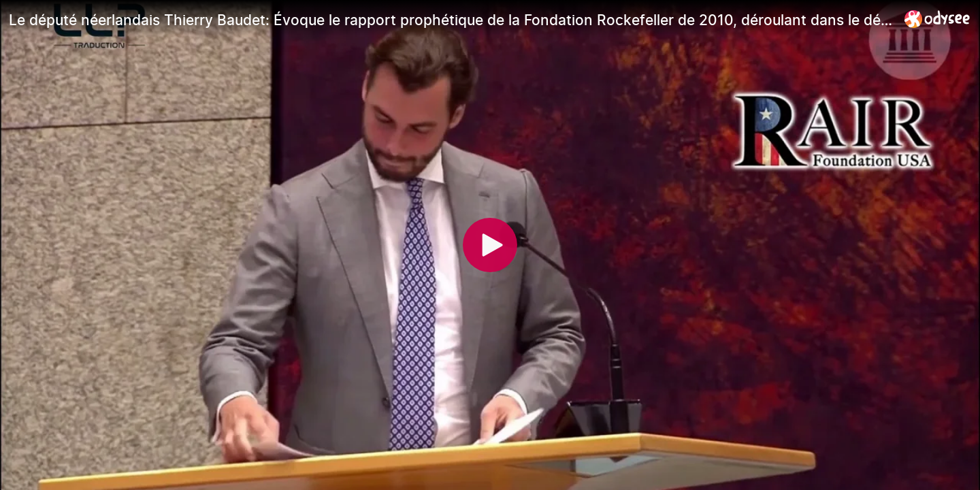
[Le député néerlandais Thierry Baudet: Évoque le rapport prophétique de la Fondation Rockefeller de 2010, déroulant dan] (451, 20)
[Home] (937, 19)
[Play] (490, 245)
